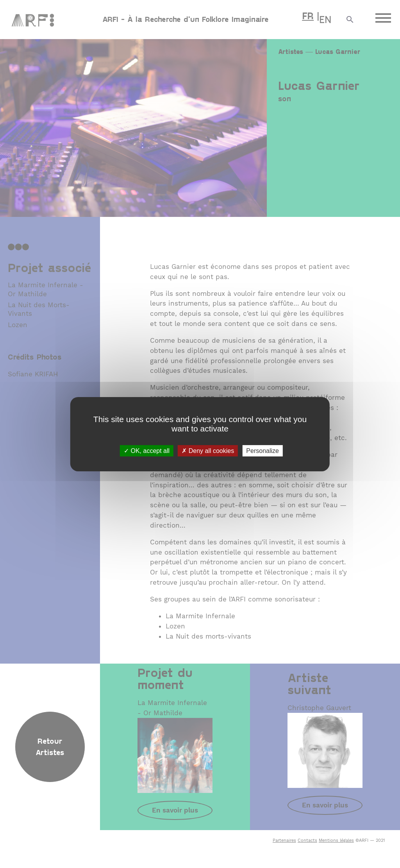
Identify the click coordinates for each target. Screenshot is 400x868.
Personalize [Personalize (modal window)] (262, 450)
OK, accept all (147, 450)
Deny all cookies (208, 450)
